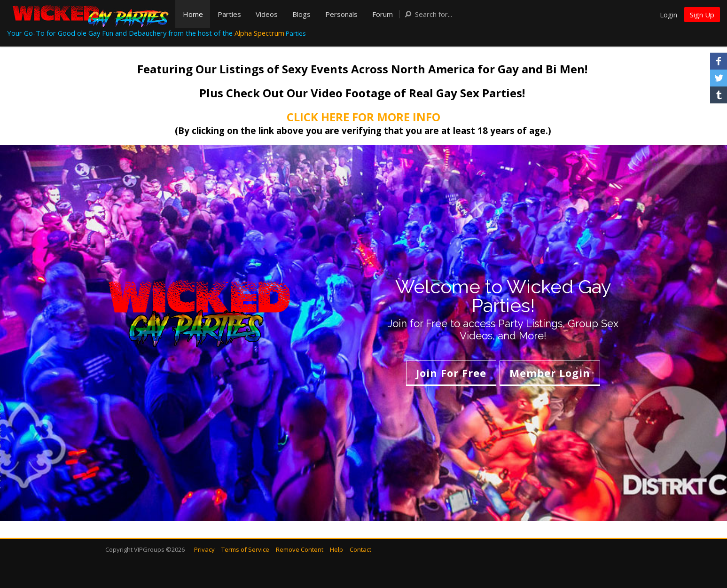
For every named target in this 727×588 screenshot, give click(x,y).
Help (336, 549)
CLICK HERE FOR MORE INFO (363, 117)
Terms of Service (245, 549)
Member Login (550, 373)
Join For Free (451, 373)
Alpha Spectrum (259, 33)
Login (668, 15)
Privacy (204, 549)
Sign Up (702, 15)
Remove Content (300, 549)
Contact (360, 549)
